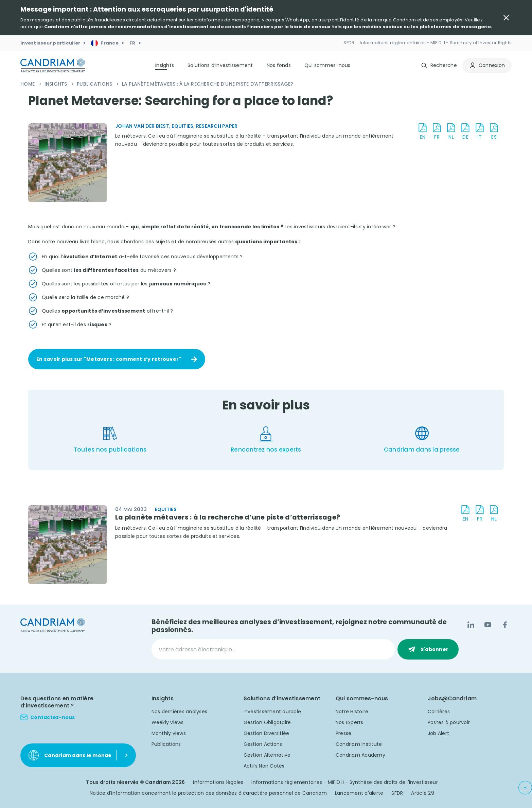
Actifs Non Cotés (264, 766)
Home (28, 84)
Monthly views (169, 733)
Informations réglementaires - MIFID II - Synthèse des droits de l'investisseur (345, 782)
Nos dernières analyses (180, 712)
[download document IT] (480, 132)
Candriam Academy (360, 755)
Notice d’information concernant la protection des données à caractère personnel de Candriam (208, 793)
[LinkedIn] (471, 625)
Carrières (439, 712)
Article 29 (423, 793)
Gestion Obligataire (267, 722)
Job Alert (438, 733)
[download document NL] (451, 132)
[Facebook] (505, 625)
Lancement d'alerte (359, 793)
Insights (57, 84)
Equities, (184, 126)
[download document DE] (465, 132)
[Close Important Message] (506, 18)
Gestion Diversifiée (267, 733)
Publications (95, 84)
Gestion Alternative (267, 755)
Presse (344, 733)
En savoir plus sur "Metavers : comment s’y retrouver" (109, 359)
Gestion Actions (263, 744)
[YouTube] (488, 625)
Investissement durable (272, 712)
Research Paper (217, 126)
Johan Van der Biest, (143, 126)
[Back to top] (525, 788)
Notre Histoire (352, 712)
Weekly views (168, 722)
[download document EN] (423, 132)
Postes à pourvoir (449, 722)
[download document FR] (437, 132)
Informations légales (218, 782)
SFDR (397, 793)
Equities (166, 509)
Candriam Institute (359, 744)
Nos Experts (350, 722)
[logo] (53, 65)
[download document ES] (494, 132)
